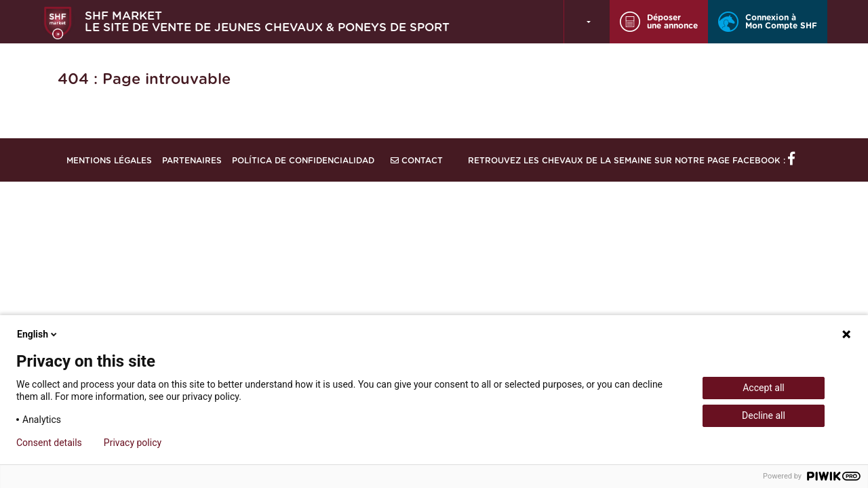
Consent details (49, 443)
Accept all (764, 388)
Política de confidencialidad (303, 161)
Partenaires (192, 161)
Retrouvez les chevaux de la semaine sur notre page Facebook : (631, 161)
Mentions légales (109, 161)
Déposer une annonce (659, 22)
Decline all (764, 415)
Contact (417, 161)
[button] (587, 22)
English (38, 334)
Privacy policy (133, 443)
